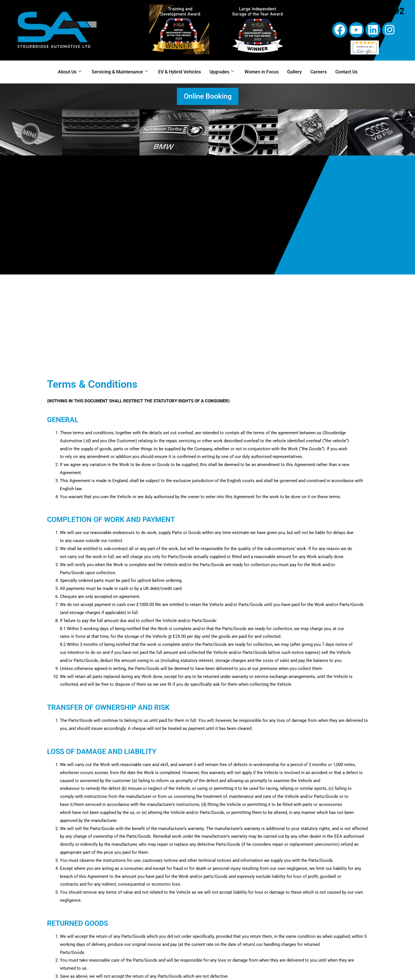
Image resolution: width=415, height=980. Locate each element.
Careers (319, 72)
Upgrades (222, 72)
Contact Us (346, 72)
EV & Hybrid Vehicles (180, 72)
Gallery (294, 72)
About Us (70, 72)
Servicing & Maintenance (120, 72)
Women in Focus (262, 72)
